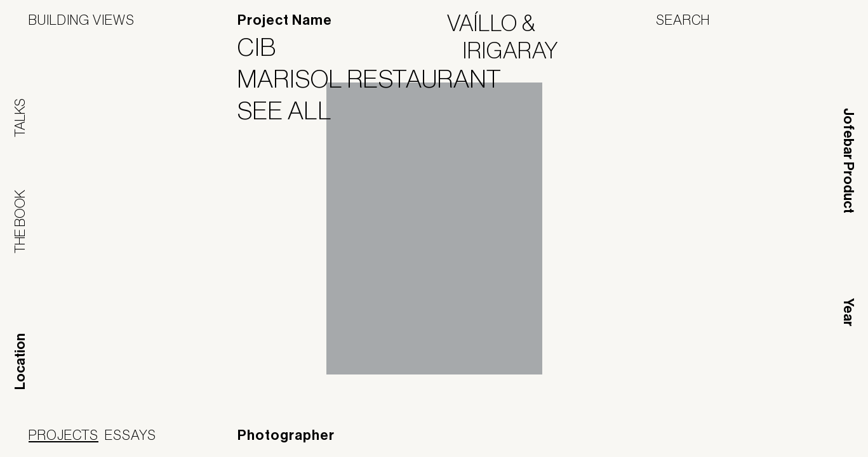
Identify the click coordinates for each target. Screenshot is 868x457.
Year (848, 312)
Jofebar (806, 436)
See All (293, 110)
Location (20, 361)
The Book (20, 222)
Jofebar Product (848, 161)
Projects (63, 435)
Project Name (285, 20)
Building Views (82, 20)
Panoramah (725, 441)
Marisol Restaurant (377, 79)
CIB (265, 47)
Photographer (286, 435)
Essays (130, 435)
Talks (20, 118)
